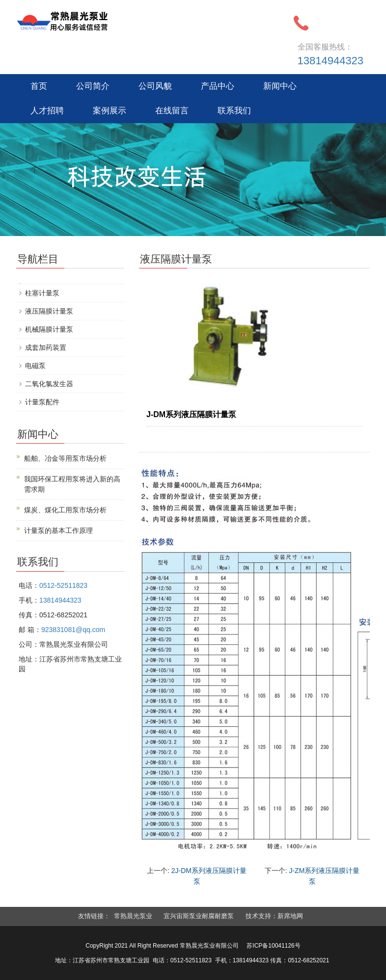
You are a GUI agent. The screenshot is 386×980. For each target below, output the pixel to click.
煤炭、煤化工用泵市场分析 (65, 510)
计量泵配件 (42, 402)
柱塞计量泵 (42, 293)
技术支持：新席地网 (274, 916)
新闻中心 (280, 86)
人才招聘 (47, 111)
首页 (39, 86)
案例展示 (110, 111)
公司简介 (93, 86)
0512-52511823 (63, 585)
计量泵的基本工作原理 (58, 530)
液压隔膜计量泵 (49, 311)
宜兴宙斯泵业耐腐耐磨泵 (199, 916)
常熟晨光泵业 (133, 916)
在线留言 (172, 111)
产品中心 (218, 86)
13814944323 (331, 61)
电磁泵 (35, 366)
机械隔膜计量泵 (49, 329)
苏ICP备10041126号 (273, 946)
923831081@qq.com (73, 630)
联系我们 (234, 111)
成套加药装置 (46, 347)
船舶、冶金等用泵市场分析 (65, 458)
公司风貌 (155, 86)
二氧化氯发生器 (49, 384)
